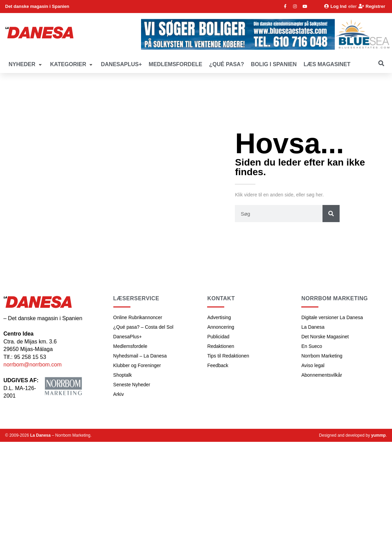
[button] (26, 65)
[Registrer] (372, 7)
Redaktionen (221, 346)
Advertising (219, 317)
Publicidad (218, 337)
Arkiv (119, 394)
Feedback (218, 365)
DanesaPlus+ (128, 337)
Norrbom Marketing (322, 356)
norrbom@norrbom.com (33, 365)
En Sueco (312, 346)
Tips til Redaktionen (228, 356)
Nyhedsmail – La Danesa (140, 356)
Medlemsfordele (130, 346)
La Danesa (313, 327)
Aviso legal (313, 365)
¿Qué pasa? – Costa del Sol (143, 327)
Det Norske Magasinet (325, 337)
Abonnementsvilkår (322, 375)
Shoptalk (123, 375)
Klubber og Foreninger (137, 365)
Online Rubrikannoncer (138, 317)
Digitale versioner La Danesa (332, 317)
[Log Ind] (335, 7)
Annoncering (221, 327)
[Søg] (331, 214)
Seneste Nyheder (132, 385)
